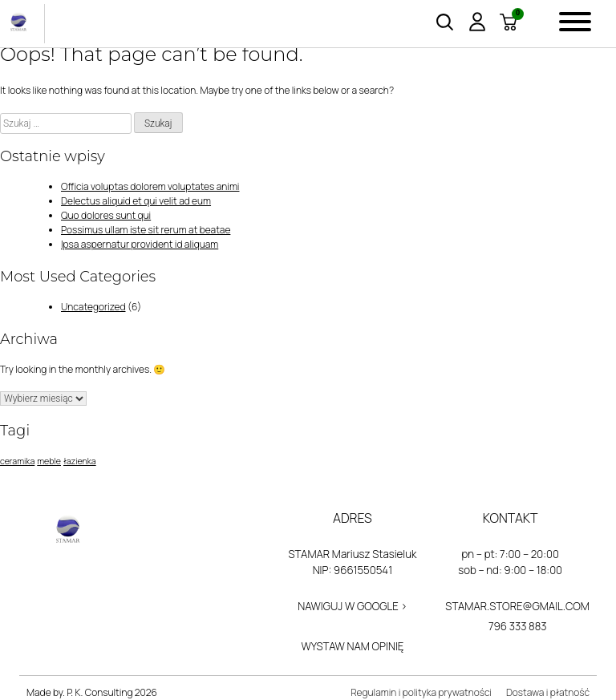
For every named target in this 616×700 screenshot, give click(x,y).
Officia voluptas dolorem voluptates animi (150, 186)
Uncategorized (93, 307)
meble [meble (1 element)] (49, 461)
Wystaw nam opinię (352, 646)
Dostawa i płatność (548, 692)
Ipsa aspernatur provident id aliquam (140, 244)
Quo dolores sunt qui (106, 215)
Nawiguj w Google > (352, 606)
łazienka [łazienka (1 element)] (80, 461)
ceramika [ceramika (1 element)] (17, 461)
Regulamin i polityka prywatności (421, 692)
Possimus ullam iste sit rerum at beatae (146, 230)
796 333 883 (518, 626)
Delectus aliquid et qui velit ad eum (136, 201)
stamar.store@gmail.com (517, 606)
